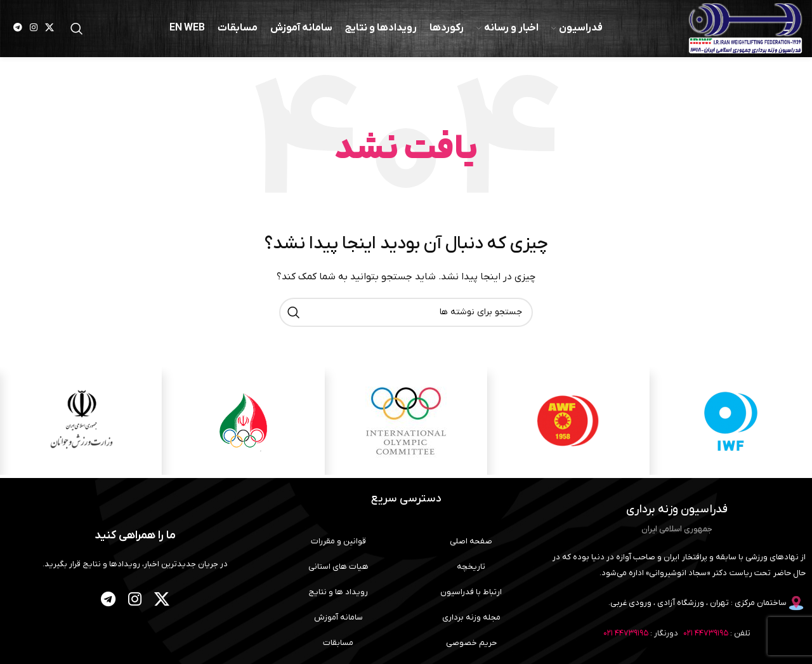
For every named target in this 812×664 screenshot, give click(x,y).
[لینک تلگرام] (18, 29)
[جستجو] (77, 29)
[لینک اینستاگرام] (34, 29)
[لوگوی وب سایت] (745, 28)
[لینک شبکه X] (49, 29)
